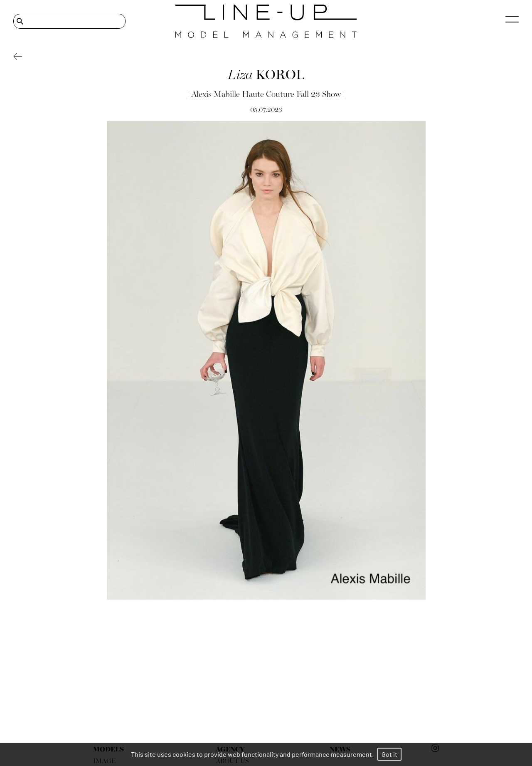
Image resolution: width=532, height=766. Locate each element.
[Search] (69, 21)
